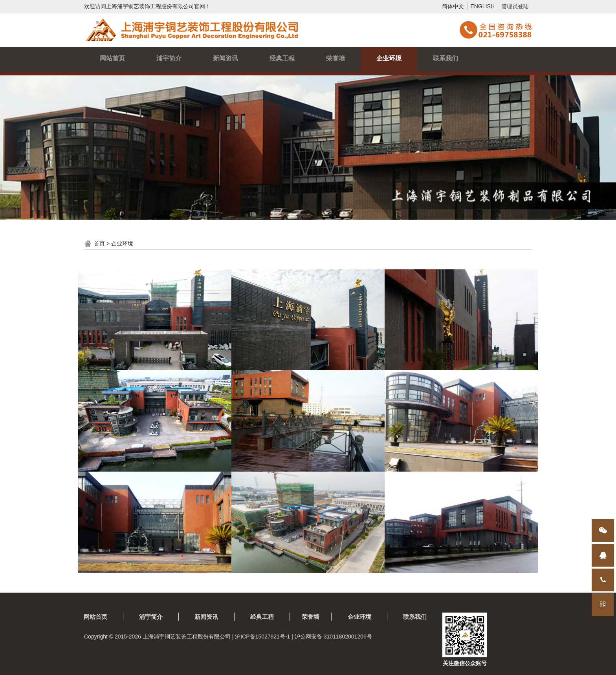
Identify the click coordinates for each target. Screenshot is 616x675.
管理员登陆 (515, 6)
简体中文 (453, 6)
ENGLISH (483, 6)
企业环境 (389, 58)
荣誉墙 (335, 58)
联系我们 (445, 58)
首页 (99, 243)
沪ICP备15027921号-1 (262, 637)
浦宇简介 (169, 58)
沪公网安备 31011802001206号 (333, 637)
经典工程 (282, 58)
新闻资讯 (225, 58)
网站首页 (112, 58)
